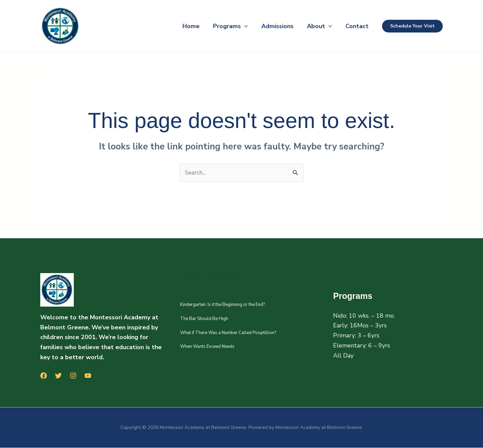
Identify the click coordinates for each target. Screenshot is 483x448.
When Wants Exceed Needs (207, 347)
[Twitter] (58, 376)
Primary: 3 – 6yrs (356, 336)
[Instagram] (73, 376)
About (315, 26)
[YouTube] (88, 376)
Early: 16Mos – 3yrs (360, 326)
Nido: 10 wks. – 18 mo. (364, 316)
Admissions (271, 26)
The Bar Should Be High (204, 319)
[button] (235, 26)
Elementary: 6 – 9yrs (362, 346)
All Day (343, 356)
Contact (356, 26)
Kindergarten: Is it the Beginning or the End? (222, 305)
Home (179, 26)
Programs (221, 26)
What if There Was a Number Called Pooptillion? (228, 333)
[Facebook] (44, 376)
